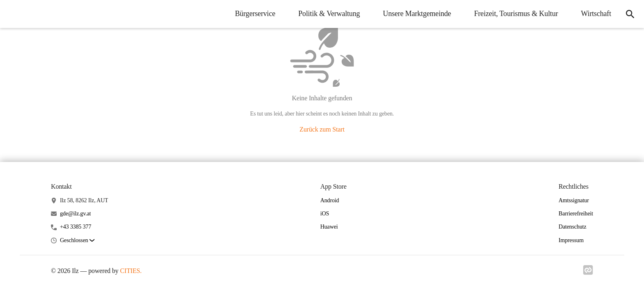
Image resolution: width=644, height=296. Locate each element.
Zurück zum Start (322, 129)
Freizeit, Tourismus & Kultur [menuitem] (516, 14)
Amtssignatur (574, 200)
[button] (77, 241)
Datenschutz (573, 227)
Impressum (571, 240)
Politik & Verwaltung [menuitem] (329, 14)
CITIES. (131, 271)
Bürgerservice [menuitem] (255, 14)
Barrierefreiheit (576, 214)
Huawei (329, 227)
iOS (325, 214)
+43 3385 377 (76, 227)
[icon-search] (630, 14)
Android (330, 200)
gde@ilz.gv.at (75, 214)
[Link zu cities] (588, 273)
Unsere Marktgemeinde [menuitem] (417, 14)
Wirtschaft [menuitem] (596, 14)
